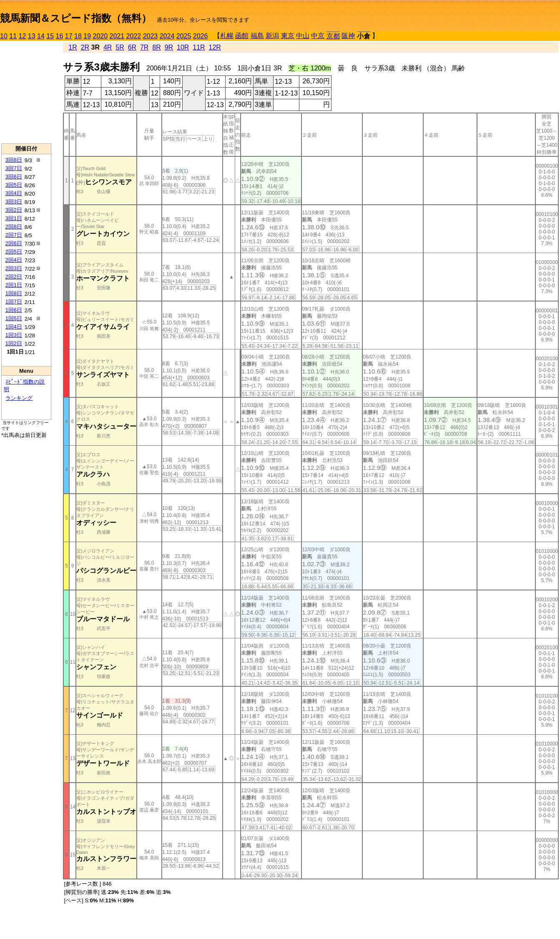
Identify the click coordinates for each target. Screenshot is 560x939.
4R (108, 47)
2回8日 (14, 227)
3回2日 (14, 210)
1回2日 (14, 343)
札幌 (227, 36)
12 (23, 36)
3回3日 (14, 202)
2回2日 (14, 277)
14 (41, 36)
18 (78, 36)
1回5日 (14, 318)
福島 (257, 36)
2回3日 (14, 268)
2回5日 (14, 252)
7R (144, 47)
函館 (242, 36)
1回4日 (14, 327)
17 (69, 36)
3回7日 (14, 168)
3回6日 (14, 177)
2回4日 (14, 260)
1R (73, 47)
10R (183, 47)
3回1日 (14, 218)
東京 (288, 36)
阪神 (348, 36)
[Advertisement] (26, 92)
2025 (184, 36)
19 (87, 36)
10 (4, 36)
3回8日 (14, 160)
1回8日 (14, 293)
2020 (100, 36)
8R (156, 47)
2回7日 (14, 235)
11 (13, 36)
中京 (318, 36)
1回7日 (14, 302)
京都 (333, 36)
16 (60, 36)
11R (199, 47)
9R (169, 47)
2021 (117, 36)
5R (120, 47)
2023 (151, 36)
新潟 (272, 36)
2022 (134, 36)
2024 (167, 36)
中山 (303, 36)
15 (50, 36)
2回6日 (14, 243)
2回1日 (14, 285)
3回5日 (14, 185)
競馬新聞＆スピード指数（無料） (76, 18)
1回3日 (14, 335)
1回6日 (14, 310)
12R (215, 47)
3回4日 (14, 193)
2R (85, 47)
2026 (201, 36)
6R (132, 47)
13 (32, 36)
